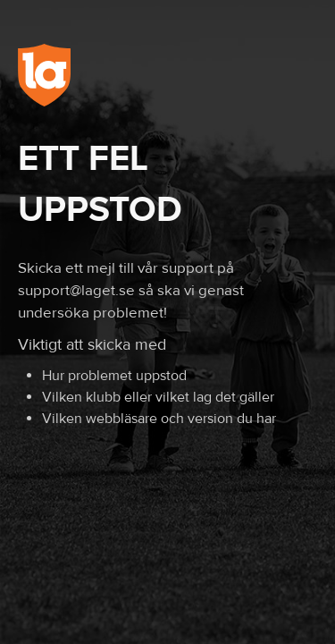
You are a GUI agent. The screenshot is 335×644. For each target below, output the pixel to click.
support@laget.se (76, 291)
